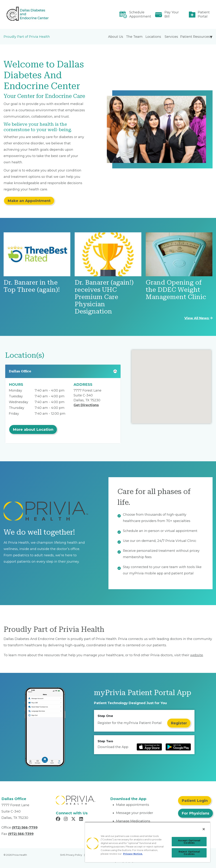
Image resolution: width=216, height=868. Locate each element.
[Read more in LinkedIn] (82, 819)
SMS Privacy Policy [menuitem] (71, 855)
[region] (148, 842)
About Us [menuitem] (116, 37)
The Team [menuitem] (134, 37)
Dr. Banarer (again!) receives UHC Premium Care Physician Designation (104, 297)
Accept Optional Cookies (189, 842)
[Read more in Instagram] (66, 819)
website (197, 655)
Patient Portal (204, 14)
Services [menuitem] (171, 37)
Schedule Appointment (140, 14)
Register (179, 723)
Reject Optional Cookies (189, 853)
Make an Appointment (29, 201)
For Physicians (195, 813)
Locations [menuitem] (153, 37)
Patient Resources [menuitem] (195, 37)
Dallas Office (20, 371)
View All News (198, 318)
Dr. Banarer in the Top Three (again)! (32, 286)
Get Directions (86, 405)
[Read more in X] (74, 819)
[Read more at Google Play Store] (178, 747)
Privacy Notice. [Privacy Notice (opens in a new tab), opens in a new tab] (133, 854)
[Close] (204, 829)
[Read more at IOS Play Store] (149, 747)
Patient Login (195, 801)
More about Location (33, 429)
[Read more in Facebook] (59, 819)
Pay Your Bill (172, 14)
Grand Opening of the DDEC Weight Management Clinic (176, 290)
